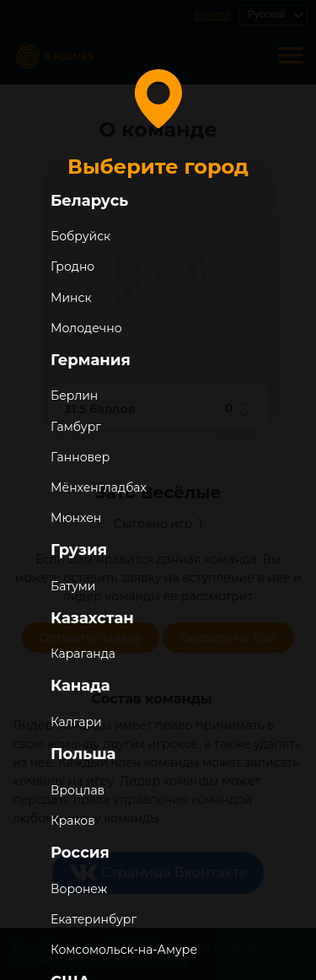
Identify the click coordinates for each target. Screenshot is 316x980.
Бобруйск (80, 236)
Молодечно (86, 328)
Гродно (72, 267)
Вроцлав (78, 790)
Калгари (76, 722)
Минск (71, 298)
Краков (73, 821)
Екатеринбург (94, 919)
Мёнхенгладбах (99, 487)
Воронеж (79, 889)
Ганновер (80, 457)
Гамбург (76, 427)
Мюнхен (76, 518)
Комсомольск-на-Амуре (124, 950)
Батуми (73, 586)
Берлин (74, 396)
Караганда (83, 654)
